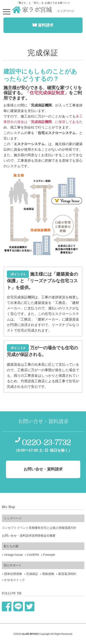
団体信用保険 (13, 574)
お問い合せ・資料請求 (17, 536)
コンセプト (9, 528)
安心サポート (13, 565)
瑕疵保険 (48, 574)
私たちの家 (11, 546)
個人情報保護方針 (64, 528)
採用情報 (38, 536)
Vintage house (14, 555)
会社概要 (50, 536)
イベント (23, 528)
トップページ (65, 11)
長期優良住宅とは (41, 528)
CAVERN (33, 555)
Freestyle (49, 555)
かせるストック (15, 580)
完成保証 (32, 574)
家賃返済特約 (67, 574)
